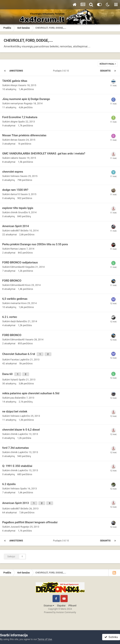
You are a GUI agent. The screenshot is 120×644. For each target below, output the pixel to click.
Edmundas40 (17, 267)
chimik (14, 212)
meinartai (15, 303)
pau (12, 398)
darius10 (15, 194)
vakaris (14, 158)
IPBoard (72, 606)
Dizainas (49, 606)
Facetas (15, 360)
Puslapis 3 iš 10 (62, 71)
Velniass (15, 176)
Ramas (14, 249)
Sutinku (111, 637)
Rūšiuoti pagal (108, 64)
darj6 (13, 321)
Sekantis (105, 71)
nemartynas (17, 103)
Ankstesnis (16, 71)
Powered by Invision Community (60, 612)
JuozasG (15, 527)
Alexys (14, 85)
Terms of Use (45, 639)
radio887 (15, 231)
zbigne (14, 122)
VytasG (14, 380)
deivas (14, 140)
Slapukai (61, 606)
